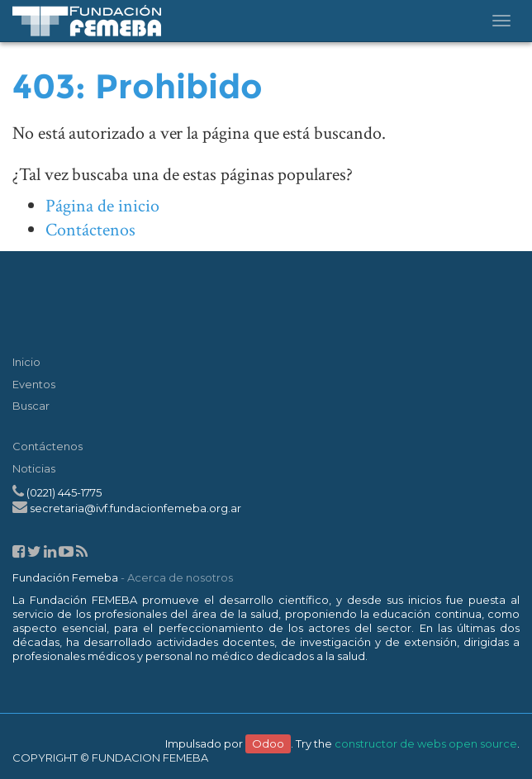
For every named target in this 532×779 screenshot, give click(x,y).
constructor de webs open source (426, 743)
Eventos (34, 384)
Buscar (31, 406)
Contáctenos (90, 230)
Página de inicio (102, 206)
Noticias (34, 468)
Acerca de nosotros (180, 577)
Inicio (26, 362)
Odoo (268, 743)
